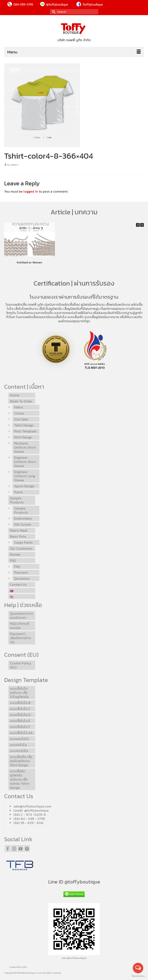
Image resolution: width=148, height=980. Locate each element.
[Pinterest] (27, 848)
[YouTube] (21, 848)
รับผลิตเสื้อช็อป (69, 304)
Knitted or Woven (29, 262)
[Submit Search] (53, 12)
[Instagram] (14, 848)
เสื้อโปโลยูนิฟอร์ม (50, 309)
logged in (31, 191)
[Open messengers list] (138, 968)
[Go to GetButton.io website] (138, 976)
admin (14, 165)
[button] (142, 225)
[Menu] (74, 52)
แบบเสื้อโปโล (58, 317)
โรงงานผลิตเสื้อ (16, 304)
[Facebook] (8, 848)
